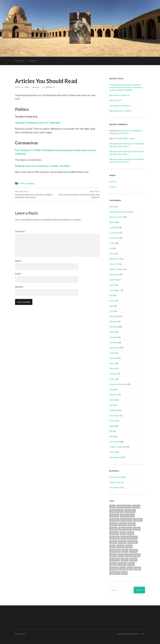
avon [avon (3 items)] (113, 506)
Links (111, 306)
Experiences (114, 259)
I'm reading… (115, 290)
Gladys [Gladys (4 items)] (123, 524)
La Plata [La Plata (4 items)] (122, 542)
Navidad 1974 (115, 100)
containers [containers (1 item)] (130, 511)
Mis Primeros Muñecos (119, 95)
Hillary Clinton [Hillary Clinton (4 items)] (125, 529)
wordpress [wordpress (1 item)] (115, 573)
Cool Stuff (114, 227)
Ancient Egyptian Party (119, 212)
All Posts (20, 61)
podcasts (113, 374)
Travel (112, 452)
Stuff (111, 436)
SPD (111, 431)
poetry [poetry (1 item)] (133, 560)
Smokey (113, 421)
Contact (34, 61)
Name (19, 261)
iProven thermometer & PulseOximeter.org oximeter (79, 195)
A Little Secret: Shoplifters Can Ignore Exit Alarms (126, 132)
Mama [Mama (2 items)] (129, 546)
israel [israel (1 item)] (130, 533)
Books (112, 222)
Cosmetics (114, 238)
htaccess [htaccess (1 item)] (114, 533)
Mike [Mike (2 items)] (125, 551)
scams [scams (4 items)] (131, 564)
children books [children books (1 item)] (116, 511)
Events (112, 254)
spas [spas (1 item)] (130, 568)
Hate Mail (114, 280)
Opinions (113, 342)
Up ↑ (143, 634)
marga (36, 87)
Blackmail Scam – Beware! (121, 111)
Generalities (114, 274)
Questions (114, 394)
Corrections (114, 233)
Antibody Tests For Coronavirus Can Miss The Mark (42, 166)
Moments (113, 321)
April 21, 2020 (22, 87)
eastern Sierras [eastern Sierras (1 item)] (127, 515)
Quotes (112, 400)
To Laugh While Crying (125, 138)
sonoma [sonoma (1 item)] (114, 568)
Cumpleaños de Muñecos (120, 106)
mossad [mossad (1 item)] (133, 551)
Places (112, 368)
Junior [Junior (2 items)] (113, 542)
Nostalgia (113, 337)
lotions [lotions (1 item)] (120, 546)
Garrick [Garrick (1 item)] (114, 524)
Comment (20, 231)
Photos (112, 363)
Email (18, 274)
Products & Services (118, 384)
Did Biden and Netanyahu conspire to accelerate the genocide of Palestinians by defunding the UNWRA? (126, 87)
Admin (112, 207)
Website (19, 287)
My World (114, 327)
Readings (30, 183)
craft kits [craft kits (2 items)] (114, 515)
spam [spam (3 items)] (122, 568)
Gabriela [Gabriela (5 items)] (138, 520)
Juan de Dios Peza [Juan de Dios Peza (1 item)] (129, 537)
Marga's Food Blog (117, 477)
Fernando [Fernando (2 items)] (114, 520)
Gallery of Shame (116, 269)
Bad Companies (116, 217)
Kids (111, 295)
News (112, 332)
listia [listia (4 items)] (112, 546)
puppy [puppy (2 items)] (113, 564)
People (112, 353)
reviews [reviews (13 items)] (122, 564)
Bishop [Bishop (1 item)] (136, 506)
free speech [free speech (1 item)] (126, 520)
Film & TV (114, 264)
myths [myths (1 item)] (113, 555)
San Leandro (114, 415)
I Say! (24, 634)
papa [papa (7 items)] (121, 555)
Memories (114, 316)
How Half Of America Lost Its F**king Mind (38, 123)
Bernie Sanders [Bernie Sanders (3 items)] (124, 506)
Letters (112, 301)
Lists (111, 311)
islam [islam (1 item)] (123, 533)
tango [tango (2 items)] (137, 568)
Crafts (112, 243)
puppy (112, 389)
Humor (112, 285)
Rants (112, 405)
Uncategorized (116, 457)
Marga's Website (117, 482)
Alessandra (114, 144)
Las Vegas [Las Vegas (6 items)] (133, 542)
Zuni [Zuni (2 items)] (124, 573)
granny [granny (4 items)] (113, 529)
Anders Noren (133, 634)
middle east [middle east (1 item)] (115, 551)
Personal (113, 358)
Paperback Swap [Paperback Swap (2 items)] (133, 555)
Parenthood (114, 347)
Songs (112, 426)
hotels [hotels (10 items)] (137, 529)
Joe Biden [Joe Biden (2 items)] (114, 537)
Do (111, 248)
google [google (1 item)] (131, 524)
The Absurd (114, 442)
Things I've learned (117, 447)
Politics (23, 183)
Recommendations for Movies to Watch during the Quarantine (36, 195)
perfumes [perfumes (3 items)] (114, 560)
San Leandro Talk (116, 487)
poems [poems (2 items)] (124, 560)
